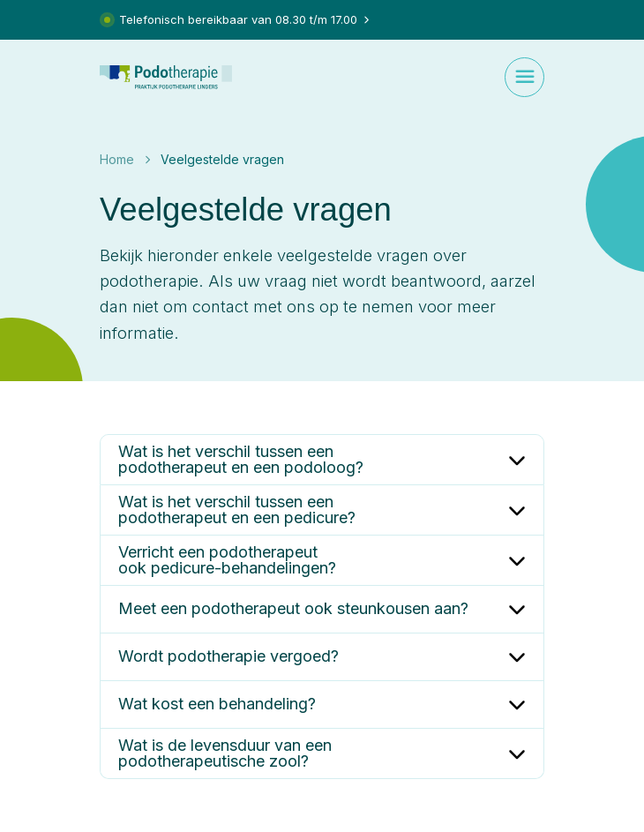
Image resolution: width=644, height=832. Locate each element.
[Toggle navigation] (524, 77)
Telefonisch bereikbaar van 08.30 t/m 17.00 (237, 19)
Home (117, 159)
